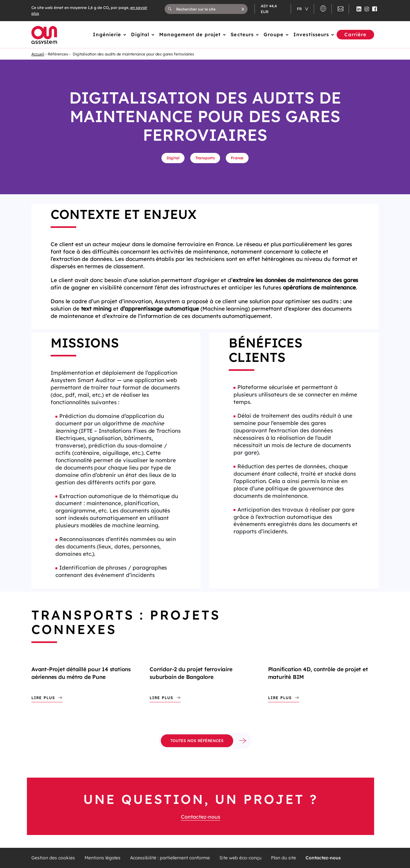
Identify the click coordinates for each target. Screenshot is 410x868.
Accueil (38, 54)
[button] (243, 9)
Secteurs (242, 34)
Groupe (274, 34)
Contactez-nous (201, 817)
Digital (140, 34)
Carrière (355, 34)
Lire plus (43, 698)
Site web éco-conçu (240, 858)
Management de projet (190, 34)
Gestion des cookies (53, 858)
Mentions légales (102, 858)
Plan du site (283, 858)
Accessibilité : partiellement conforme (170, 858)
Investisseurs (311, 34)
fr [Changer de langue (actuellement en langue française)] (300, 9)
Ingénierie (107, 34)
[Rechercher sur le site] (209, 9)
